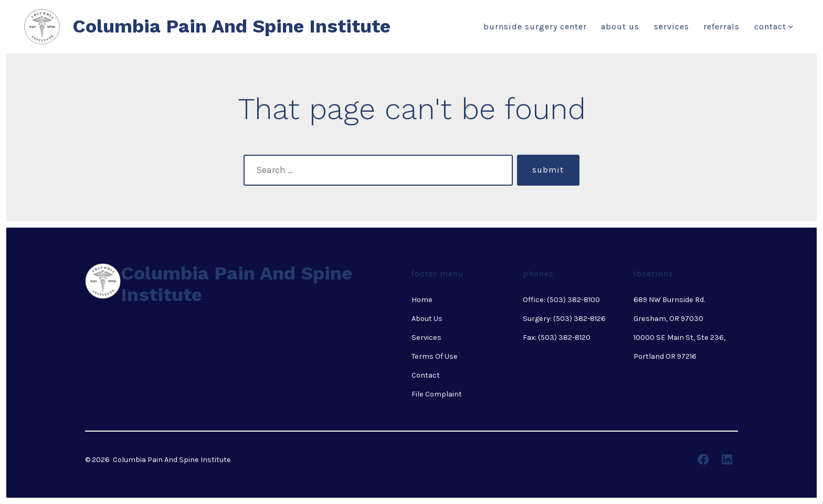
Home (422, 300)
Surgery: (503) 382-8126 (564, 319)
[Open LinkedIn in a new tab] (727, 459)
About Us (620, 26)
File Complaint (437, 394)
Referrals (721, 26)
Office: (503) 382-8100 (561, 300)
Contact (774, 26)
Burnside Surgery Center (535, 26)
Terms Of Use (435, 356)
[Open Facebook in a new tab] (703, 459)
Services (672, 26)
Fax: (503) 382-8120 (557, 337)
